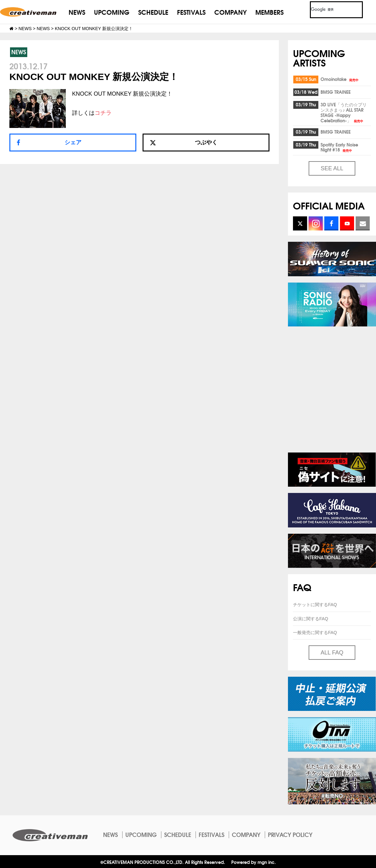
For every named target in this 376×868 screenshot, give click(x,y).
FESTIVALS (191, 12)
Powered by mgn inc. (253, 862)
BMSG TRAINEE (336, 92)
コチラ (103, 113)
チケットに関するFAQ (315, 605)
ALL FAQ (332, 653)
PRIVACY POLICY (290, 834)
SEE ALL (332, 168)
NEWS (77, 12)
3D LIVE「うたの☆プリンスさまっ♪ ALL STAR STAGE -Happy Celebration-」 (344, 112)
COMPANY (230, 12)
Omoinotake (340, 79)
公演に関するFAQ (311, 619)
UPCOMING (112, 12)
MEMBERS (269, 12)
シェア (73, 142)
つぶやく (184, 142)
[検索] (329, 10)
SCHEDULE (153, 12)
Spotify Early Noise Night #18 (339, 147)
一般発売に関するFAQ (315, 632)
